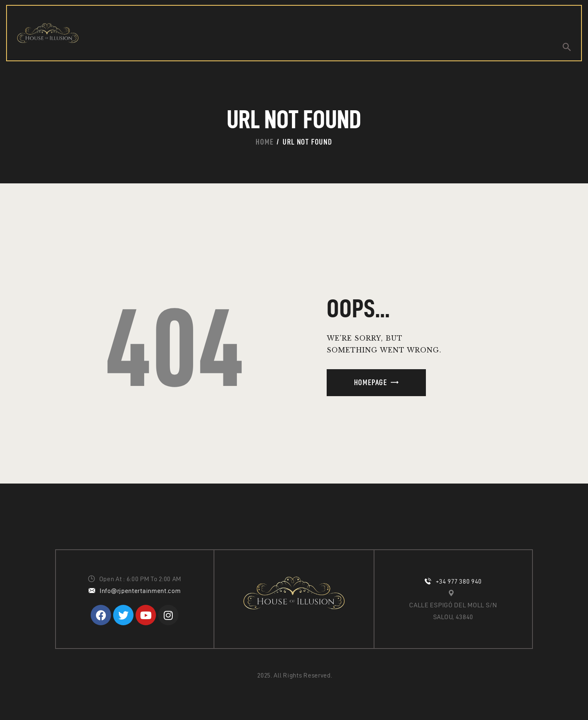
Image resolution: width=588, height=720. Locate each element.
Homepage (371, 382)
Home (264, 142)
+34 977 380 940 (459, 581)
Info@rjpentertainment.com (140, 591)
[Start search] (567, 47)
